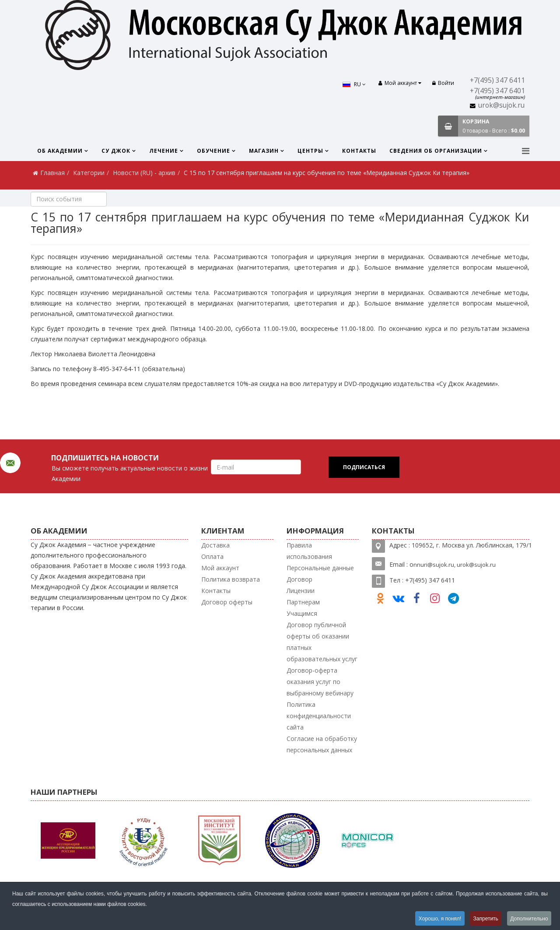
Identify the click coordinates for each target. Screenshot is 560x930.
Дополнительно (529, 919)
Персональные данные (320, 568)
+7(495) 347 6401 (497, 91)
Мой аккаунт (220, 568)
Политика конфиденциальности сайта (319, 716)
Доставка (215, 545)
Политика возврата (231, 579)
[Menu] (526, 151)
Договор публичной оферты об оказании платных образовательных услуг (322, 642)
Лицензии (301, 591)
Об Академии (60, 151)
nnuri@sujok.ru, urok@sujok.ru (455, 565)
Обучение (213, 151)
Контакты (359, 151)
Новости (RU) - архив (144, 173)
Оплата (212, 556)
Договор (299, 579)
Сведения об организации (436, 151)
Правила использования (309, 551)
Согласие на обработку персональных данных (322, 744)
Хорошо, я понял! (438, 919)
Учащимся (302, 613)
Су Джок (116, 151)
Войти (443, 83)
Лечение (164, 151)
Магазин (264, 151)
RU (354, 84)
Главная (52, 173)
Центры (310, 151)
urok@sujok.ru (501, 105)
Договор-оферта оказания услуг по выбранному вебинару (320, 682)
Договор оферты (227, 602)
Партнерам (303, 602)
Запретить (485, 919)
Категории (89, 173)
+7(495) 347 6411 (497, 80)
